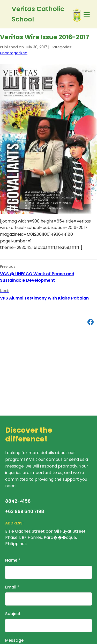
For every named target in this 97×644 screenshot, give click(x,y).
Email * (12, 588)
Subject (13, 614)
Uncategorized (14, 53)
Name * (13, 561)
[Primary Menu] (87, 14)
